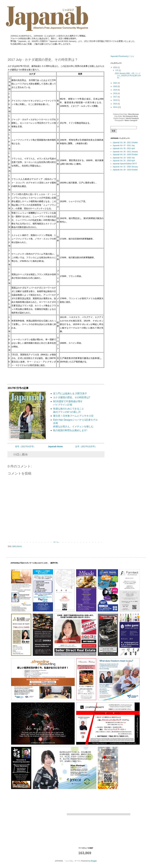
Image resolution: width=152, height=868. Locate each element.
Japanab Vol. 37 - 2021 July (124, 146)
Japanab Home (55, 446)
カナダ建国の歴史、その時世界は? (72, 397)
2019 (115, 90)
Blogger (94, 861)
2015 (115, 104)
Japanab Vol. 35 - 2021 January (125, 152)
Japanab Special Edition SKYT (125, 164)
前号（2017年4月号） (25, 446)
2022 (115, 67)
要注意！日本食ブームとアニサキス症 (73, 416)
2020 (115, 86)
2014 (115, 107)
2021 (115, 83)
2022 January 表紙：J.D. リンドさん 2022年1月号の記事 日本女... (128, 76)
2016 (115, 100)
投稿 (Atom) (17, 546)
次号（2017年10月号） (86, 446)
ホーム (56, 542)
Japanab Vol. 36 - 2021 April (124, 148)
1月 (117, 70)
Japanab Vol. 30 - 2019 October (125, 170)
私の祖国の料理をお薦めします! (70, 430)
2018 (115, 93)
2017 (115, 97)
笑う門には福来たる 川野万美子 (70, 394)
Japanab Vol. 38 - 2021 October (125, 143)
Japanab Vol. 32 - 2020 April (124, 161)
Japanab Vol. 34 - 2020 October (125, 155)
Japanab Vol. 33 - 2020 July (124, 158)
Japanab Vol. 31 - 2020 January (125, 167)
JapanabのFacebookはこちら (122, 56)
